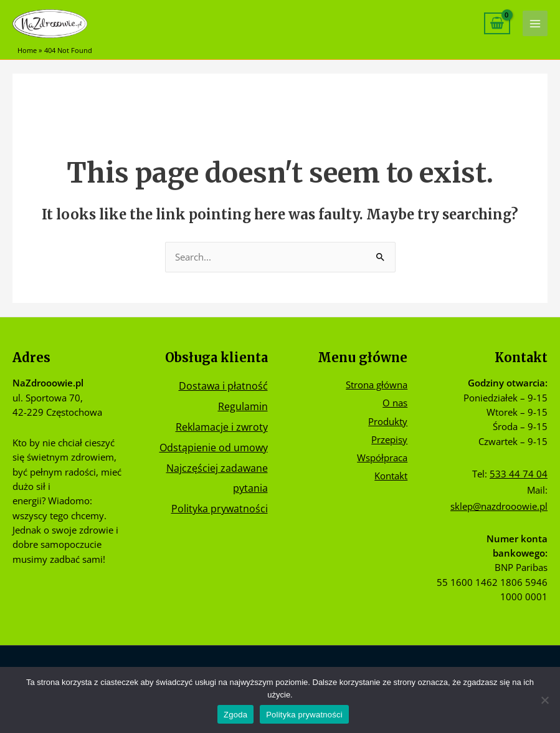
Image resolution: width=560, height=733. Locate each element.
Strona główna (377, 385)
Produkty (388, 421)
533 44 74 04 (519, 474)
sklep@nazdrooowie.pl (499, 506)
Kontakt (391, 476)
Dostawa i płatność (223, 386)
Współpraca (382, 458)
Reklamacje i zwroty (222, 427)
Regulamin (243, 406)
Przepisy (389, 439)
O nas (395, 403)
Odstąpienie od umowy (214, 447)
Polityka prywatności (220, 508)
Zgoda (235, 715)
